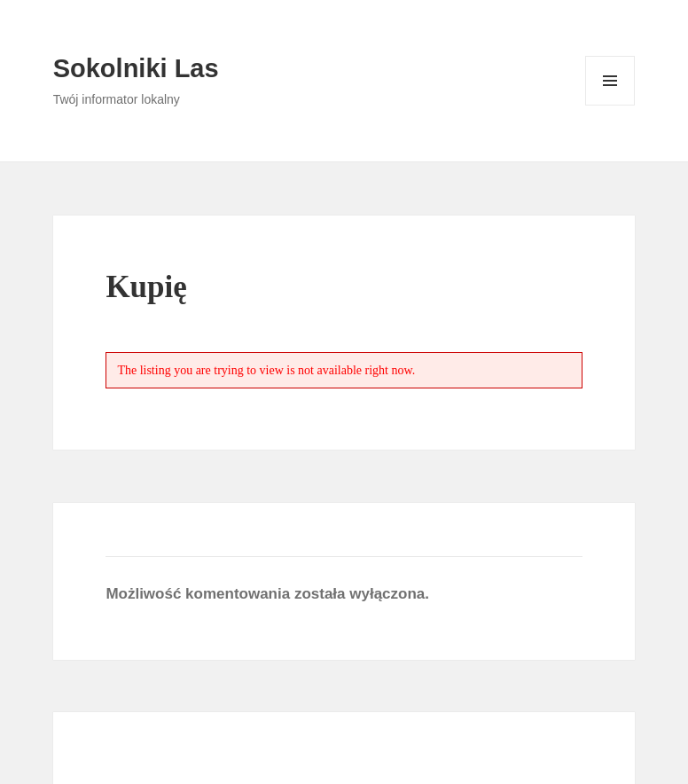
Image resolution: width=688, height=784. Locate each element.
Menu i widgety (610, 105)
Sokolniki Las (136, 68)
